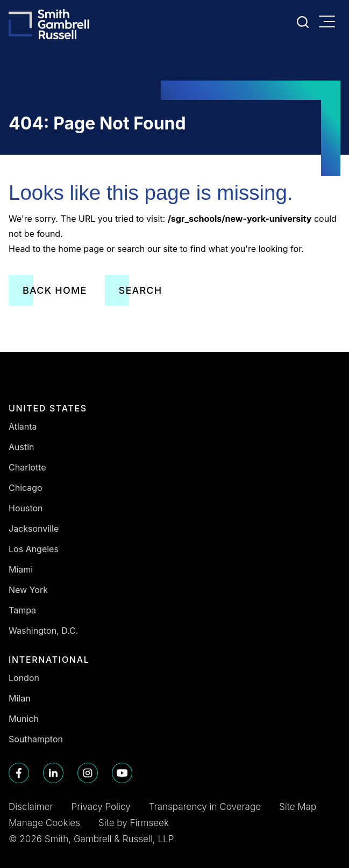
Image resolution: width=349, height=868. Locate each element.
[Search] (303, 22)
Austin (22, 447)
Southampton (36, 739)
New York (28, 590)
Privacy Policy (101, 807)
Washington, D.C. (43, 631)
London (24, 678)
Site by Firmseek (134, 823)
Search (141, 290)
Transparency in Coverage (205, 807)
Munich (24, 719)
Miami (21, 569)
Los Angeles (34, 549)
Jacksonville (34, 529)
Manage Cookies (44, 823)
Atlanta (23, 426)
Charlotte (27, 467)
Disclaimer (31, 807)
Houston (26, 508)
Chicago (26, 488)
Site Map (298, 807)
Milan (20, 698)
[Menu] (330, 23)
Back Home (55, 290)
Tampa (22, 610)
